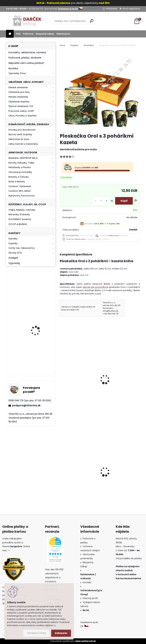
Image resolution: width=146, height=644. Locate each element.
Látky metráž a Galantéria (23, 144)
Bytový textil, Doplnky (20, 134)
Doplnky (13, 243)
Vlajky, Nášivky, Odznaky (22, 210)
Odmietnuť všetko (36, 633)
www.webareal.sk (85, 641)
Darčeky (13, 239)
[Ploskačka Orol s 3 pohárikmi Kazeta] (100, 90)
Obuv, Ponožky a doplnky (23, 116)
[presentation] (61, 375)
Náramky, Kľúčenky (19, 214)
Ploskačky (89, 45)
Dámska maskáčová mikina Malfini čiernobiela (120, 479)
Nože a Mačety (17, 182)
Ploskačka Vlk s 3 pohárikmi (120, 378)
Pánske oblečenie (18, 97)
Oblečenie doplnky (19, 102)
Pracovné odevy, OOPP (21, 111)
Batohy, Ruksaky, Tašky (21, 163)
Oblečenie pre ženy (19, 92)
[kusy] (99, 201)
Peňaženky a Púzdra (20, 167)
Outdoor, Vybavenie (20, 186)
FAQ (18, 34)
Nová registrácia (131, 9)
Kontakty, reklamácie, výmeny (27, 52)
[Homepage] (10, 34)
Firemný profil (90, 598)
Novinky (13, 68)
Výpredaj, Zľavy (17, 73)
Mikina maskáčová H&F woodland (39, 328)
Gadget (13, 258)
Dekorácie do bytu (19, 139)
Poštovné (28, 34)
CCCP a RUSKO (18, 224)
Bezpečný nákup (45, 34)
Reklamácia (63, 34)
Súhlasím (61, 633)
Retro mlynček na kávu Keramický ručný (38, 355)
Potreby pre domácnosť (22, 130)
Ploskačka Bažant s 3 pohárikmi (74, 380)
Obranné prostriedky (20, 172)
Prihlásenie (112, 9)
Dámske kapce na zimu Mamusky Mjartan (76, 481)
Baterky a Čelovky (19, 177)
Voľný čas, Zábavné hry (22, 248)
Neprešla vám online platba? (26, 63)
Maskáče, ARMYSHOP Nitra (23, 158)
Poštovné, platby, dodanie (25, 58)
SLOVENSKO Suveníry (20, 219)
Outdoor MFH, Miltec (20, 191)
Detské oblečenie (18, 87)
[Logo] (27, 21)
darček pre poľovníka (94, 287)
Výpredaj (14, 263)
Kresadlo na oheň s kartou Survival (37, 293)
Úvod (62, 45)
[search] (92, 21)
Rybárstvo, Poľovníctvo (22, 196)
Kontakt (87, 582)
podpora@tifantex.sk (26, 405)
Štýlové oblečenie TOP (21, 106)
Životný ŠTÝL (15, 253)
